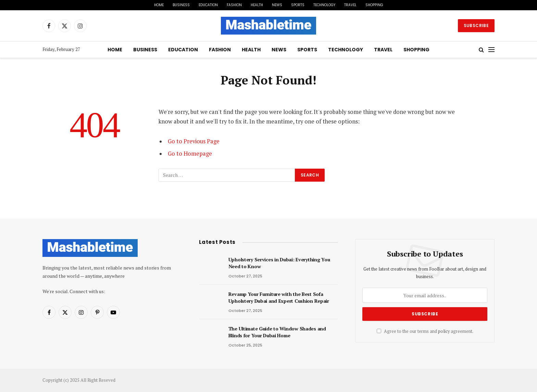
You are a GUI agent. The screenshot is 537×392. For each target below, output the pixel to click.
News (277, 5)
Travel (350, 5)
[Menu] (491, 50)
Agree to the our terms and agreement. (425, 331)
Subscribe (476, 25)
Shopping (374, 5)
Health (257, 5)
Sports (298, 5)
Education (208, 5)
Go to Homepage (190, 154)
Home (159, 5)
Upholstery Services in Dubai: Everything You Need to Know (279, 263)
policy (444, 331)
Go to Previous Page (194, 141)
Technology (324, 5)
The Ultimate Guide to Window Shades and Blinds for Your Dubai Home (277, 332)
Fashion (234, 5)
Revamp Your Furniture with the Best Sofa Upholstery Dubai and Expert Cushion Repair (279, 297)
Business (181, 5)
